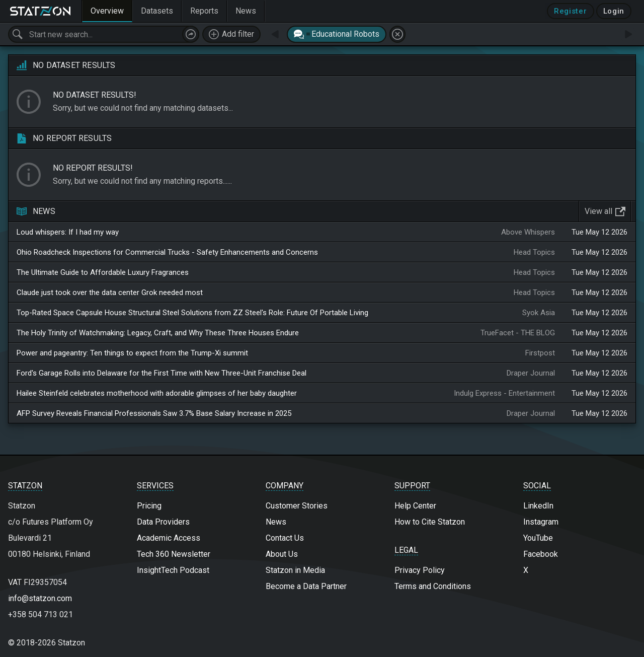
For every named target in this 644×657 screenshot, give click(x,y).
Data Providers (163, 522)
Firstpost (540, 353)
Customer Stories (297, 506)
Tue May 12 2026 (599, 232)
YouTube (538, 538)
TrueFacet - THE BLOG (518, 333)
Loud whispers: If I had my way (68, 232)
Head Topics (534, 252)
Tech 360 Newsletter (174, 554)
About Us (282, 554)
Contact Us (285, 538)
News (276, 522)
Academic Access (169, 538)
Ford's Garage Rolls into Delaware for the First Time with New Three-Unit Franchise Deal (162, 373)
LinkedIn (538, 506)
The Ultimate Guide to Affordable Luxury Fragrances (103, 272)
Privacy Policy (420, 570)
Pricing (149, 506)
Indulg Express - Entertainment (504, 393)
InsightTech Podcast (173, 570)
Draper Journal (531, 373)
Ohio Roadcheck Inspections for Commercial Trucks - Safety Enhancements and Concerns (167, 252)
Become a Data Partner (306, 586)
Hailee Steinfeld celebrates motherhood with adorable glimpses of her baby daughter (157, 393)
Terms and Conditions (433, 586)
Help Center (415, 506)
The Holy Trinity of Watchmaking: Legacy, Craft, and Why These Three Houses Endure (158, 333)
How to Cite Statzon (430, 522)
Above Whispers (528, 232)
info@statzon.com (40, 598)
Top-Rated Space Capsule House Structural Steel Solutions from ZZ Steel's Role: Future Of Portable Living (192, 313)
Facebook (541, 554)
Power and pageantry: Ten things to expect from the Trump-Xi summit (132, 353)
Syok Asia (539, 313)
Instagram (541, 522)
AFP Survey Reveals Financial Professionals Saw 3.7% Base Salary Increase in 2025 (154, 413)
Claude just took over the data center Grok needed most (110, 293)
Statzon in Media (295, 570)
